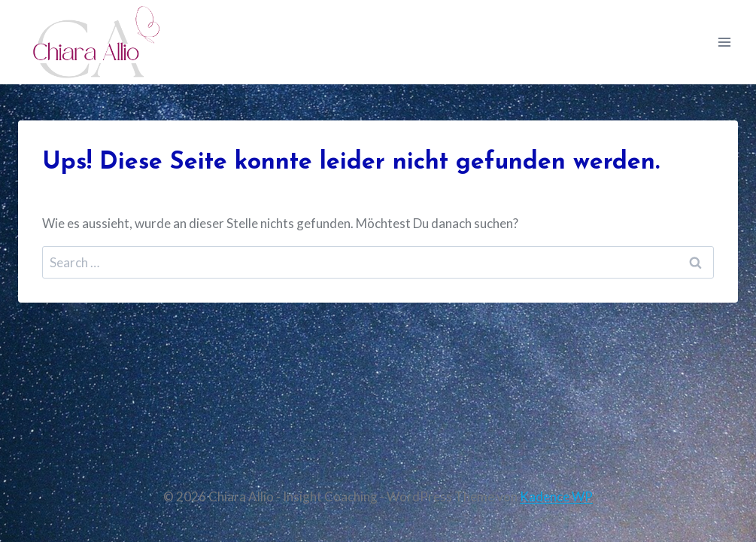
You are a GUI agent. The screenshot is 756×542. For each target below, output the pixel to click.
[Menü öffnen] (724, 42)
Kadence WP (556, 496)
